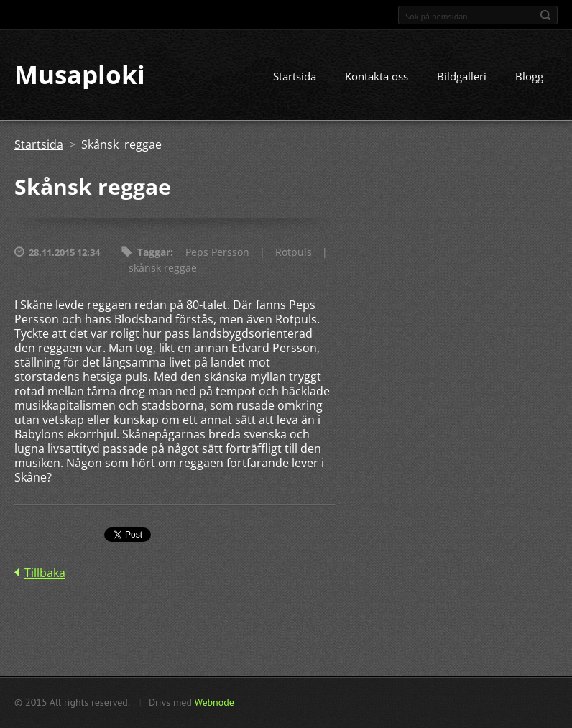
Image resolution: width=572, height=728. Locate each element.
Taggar (154, 253)
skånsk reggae (163, 268)
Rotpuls (294, 253)
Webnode (214, 702)
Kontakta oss (377, 77)
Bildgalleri (462, 77)
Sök (545, 15)
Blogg (529, 77)
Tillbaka (45, 573)
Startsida (295, 77)
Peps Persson (217, 253)
